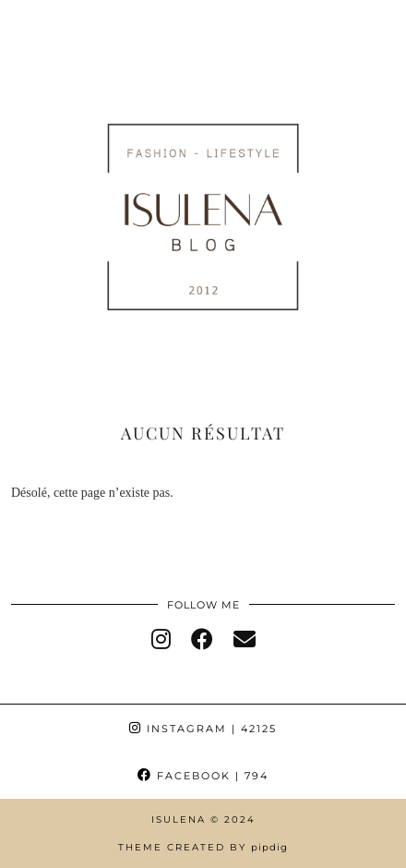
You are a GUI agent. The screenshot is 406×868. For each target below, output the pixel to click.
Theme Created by (203, 847)
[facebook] (202, 640)
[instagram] (161, 640)
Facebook (203, 776)
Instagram (203, 729)
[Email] (245, 640)
